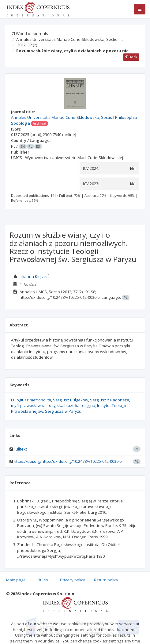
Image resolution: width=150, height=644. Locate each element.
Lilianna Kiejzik (33, 276)
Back (131, 57)
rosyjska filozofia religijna (71, 405)
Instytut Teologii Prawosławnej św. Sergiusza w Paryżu (69, 408)
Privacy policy (73, 580)
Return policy (106, 580)
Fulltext (20, 449)
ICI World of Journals (29, 33)
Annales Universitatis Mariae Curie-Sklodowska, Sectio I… (69, 39)
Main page (16, 580)
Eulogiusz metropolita (31, 400)
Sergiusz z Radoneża (110, 400)
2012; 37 (27, 45)
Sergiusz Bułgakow (71, 400)
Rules (43, 580)
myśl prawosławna (28, 405)
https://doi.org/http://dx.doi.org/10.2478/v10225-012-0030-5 (68, 461)
